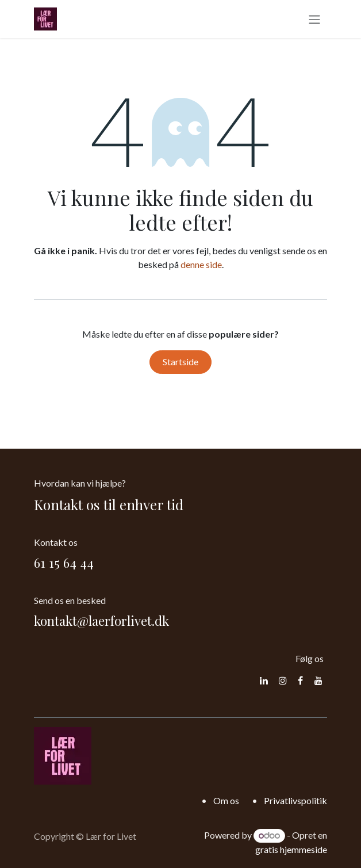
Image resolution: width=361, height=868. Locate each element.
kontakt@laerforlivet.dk (101, 621)
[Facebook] (300, 680)
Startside (180, 362)
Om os (226, 800)
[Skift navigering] (314, 19)
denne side (201, 264)
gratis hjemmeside (291, 849)
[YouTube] (318, 680)
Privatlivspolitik (295, 800)
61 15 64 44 (64, 563)
